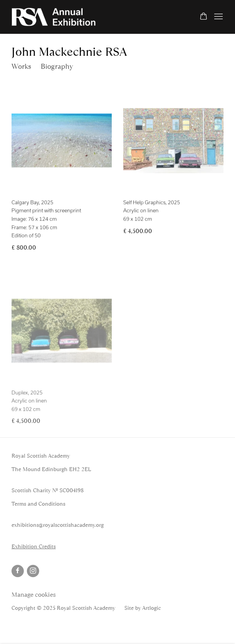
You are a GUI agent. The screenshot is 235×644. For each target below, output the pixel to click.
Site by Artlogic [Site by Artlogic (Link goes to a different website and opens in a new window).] (143, 608)
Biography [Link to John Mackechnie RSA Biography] (57, 66)
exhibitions (25, 525)
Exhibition (24, 546)
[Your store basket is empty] (204, 17)
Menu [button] (218, 17)
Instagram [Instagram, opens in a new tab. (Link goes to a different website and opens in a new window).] (33, 571)
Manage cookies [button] (34, 595)
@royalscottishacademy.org (71, 525)
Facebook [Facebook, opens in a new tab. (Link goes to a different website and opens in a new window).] (18, 571)
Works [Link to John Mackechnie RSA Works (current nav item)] (21, 66)
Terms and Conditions (38, 504)
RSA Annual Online (54, 17)
